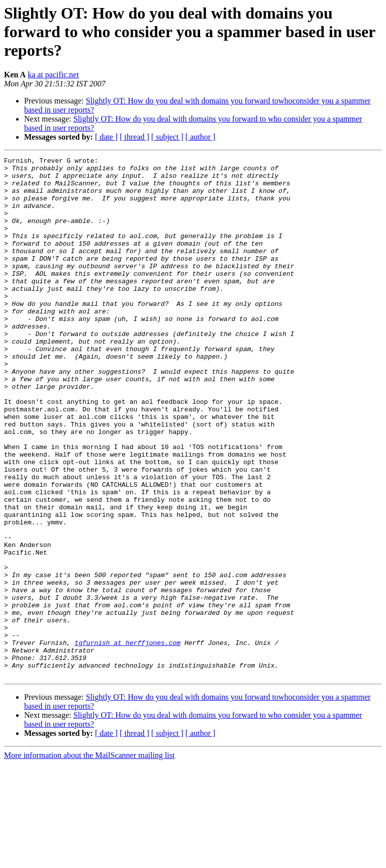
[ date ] (106, 137)
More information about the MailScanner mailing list (89, 859)
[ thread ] (134, 137)
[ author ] (201, 137)
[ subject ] (167, 137)
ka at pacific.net (53, 75)
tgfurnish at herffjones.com (127, 740)
